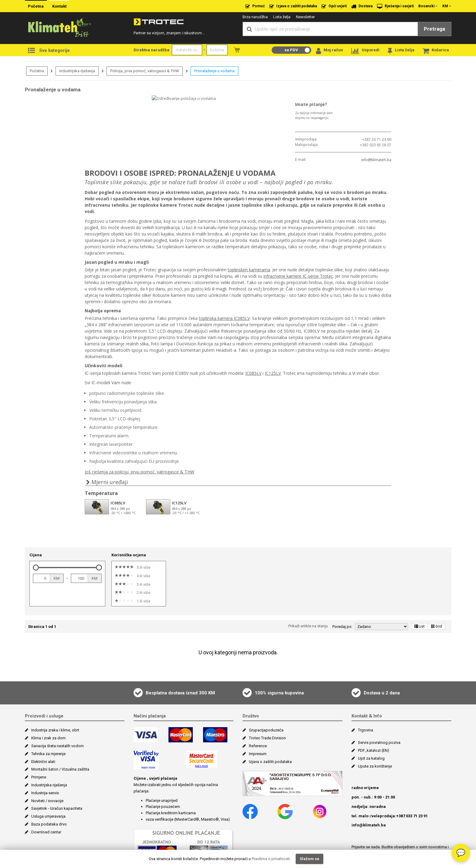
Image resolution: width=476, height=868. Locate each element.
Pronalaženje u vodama (214, 71)
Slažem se (309, 859)
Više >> (406, 816)
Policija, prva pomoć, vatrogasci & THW (145, 71)
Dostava (362, 6)
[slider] (36, 524)
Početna (36, 6)
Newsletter (305, 17)
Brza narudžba (255, 17)
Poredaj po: (342, 583)
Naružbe (237, 50)
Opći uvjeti (334, 6)
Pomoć (255, 6)
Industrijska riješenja (77, 71)
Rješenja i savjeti (395, 6)
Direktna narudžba (151, 50)
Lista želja (282, 17)
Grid (437, 583)
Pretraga (434, 29)
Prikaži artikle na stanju (308, 582)
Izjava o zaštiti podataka (293, 6)
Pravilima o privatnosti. (271, 859)
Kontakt (59, 6)
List (420, 583)
